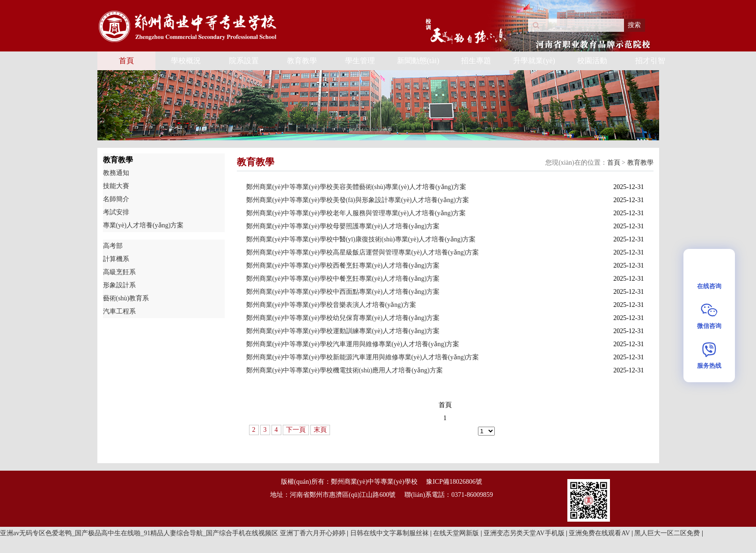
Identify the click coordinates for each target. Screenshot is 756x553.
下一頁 (296, 430)
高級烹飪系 (119, 272)
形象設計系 (119, 285)
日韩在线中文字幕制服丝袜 (390, 533)
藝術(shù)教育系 (126, 298)
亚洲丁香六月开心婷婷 (314, 533)
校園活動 (592, 61)
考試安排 (116, 212)
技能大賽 (116, 186)
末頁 (320, 430)
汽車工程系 (119, 311)
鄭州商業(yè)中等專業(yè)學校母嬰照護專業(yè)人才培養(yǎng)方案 (343, 226)
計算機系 (116, 259)
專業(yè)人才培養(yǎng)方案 (143, 225)
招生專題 (476, 61)
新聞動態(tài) (418, 61)
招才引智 (650, 61)
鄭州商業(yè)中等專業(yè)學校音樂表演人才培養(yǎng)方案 (331, 305)
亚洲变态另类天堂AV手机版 (525, 533)
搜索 (634, 25)
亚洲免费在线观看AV (600, 533)
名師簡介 (116, 199)
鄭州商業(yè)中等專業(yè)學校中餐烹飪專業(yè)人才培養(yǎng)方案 (343, 279)
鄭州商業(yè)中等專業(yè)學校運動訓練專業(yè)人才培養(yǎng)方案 (343, 331)
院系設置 (244, 61)
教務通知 (116, 173)
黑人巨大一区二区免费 (668, 533)
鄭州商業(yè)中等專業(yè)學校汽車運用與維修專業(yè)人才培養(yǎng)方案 (353, 344)
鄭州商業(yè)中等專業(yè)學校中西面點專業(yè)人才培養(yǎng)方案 (343, 292)
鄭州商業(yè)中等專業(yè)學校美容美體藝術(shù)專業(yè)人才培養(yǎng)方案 (356, 187)
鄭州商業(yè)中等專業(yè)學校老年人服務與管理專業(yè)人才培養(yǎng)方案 (356, 213)
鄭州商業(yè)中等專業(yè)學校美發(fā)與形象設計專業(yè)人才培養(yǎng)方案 (358, 200)
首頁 (126, 61)
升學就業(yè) (534, 61)
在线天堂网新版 (457, 533)
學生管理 (360, 61)
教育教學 (302, 61)
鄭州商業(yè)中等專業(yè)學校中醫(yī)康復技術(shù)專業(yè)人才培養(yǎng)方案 (361, 239)
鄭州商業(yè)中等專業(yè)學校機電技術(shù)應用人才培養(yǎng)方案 (345, 370)
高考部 (113, 246)
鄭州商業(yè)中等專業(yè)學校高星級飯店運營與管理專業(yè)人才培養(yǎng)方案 (363, 252)
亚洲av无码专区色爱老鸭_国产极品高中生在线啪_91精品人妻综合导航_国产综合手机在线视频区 (139, 533)
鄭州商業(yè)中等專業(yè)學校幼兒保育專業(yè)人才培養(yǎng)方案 (343, 318)
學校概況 (186, 61)
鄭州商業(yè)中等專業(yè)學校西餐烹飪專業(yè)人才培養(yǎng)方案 (343, 266)
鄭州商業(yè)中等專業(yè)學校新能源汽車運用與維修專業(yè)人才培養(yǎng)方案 (363, 357)
